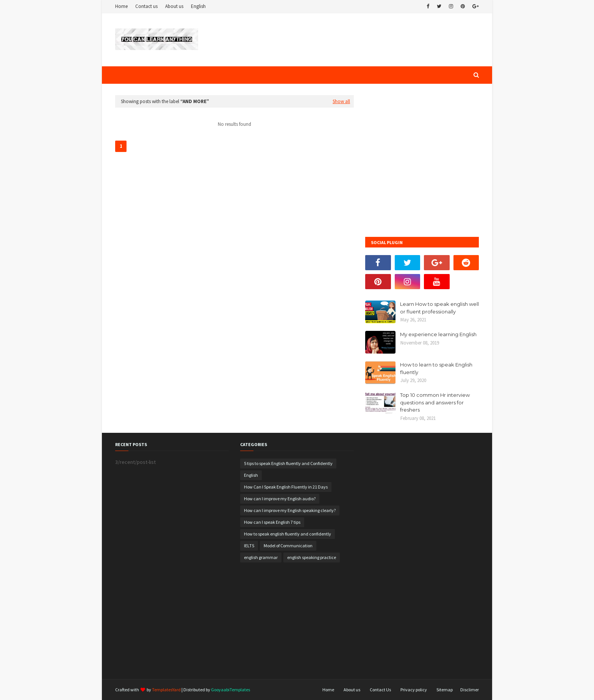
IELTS (249, 546)
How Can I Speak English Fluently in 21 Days (286, 487)
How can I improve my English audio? (280, 499)
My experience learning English (438, 334)
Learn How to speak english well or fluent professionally (439, 308)
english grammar (261, 557)
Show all (341, 101)
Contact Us (380, 690)
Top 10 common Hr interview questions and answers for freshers (435, 402)
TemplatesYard (166, 690)
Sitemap (445, 690)
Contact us (146, 6)
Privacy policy (414, 690)
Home (121, 6)
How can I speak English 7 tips (272, 522)
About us (174, 6)
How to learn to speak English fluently (436, 368)
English (198, 6)
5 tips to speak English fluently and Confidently (288, 463)
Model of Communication (288, 546)
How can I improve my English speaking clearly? (290, 510)
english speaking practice (312, 557)
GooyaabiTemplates (231, 690)
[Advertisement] (234, 216)
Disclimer (470, 690)
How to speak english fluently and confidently (288, 534)
